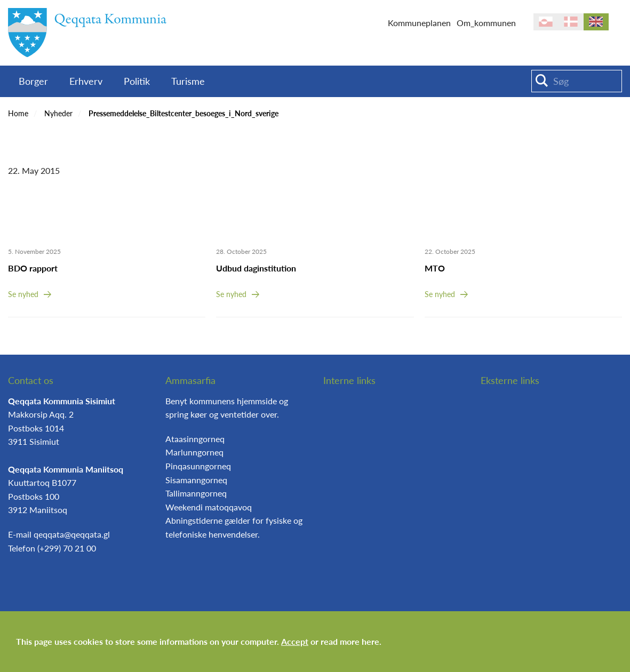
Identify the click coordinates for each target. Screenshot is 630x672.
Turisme (188, 81)
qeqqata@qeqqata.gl (72, 534)
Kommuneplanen (419, 23)
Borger (33, 81)
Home (18, 113)
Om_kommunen (486, 23)
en (596, 22)
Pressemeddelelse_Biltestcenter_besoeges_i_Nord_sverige (184, 113)
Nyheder (58, 113)
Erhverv (86, 81)
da (571, 22)
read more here (350, 641)
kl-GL (546, 22)
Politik (137, 81)
